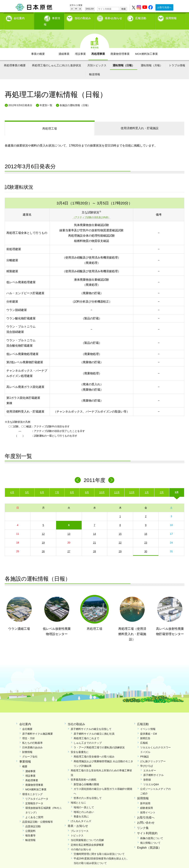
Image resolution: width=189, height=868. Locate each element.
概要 (25, 760)
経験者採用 (147, 802)
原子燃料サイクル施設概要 (38, 727)
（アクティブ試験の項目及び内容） (91, 211)
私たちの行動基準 (32, 737)
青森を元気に (81, 810)
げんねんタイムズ (81, 815)
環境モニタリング (32, 788)
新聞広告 (145, 732)
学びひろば (147, 759)
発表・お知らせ (78, 820)
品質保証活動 (33, 820)
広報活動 (141, 17)
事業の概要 (38, 48)
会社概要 (27, 723)
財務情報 (27, 746)
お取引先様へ (164, 7)
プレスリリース (80, 825)
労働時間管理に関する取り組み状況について (99, 848)
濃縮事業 (64, 48)
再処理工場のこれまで (86, 732)
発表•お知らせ (113, 17)
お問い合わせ (146, 816)
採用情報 (171, 17)
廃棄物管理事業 (120, 48)
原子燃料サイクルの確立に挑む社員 (94, 727)
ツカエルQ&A (151, 778)
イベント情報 (148, 723)
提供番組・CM (149, 727)
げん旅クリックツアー (153, 755)
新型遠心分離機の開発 (86, 778)
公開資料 (30, 825)
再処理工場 (50, 122)
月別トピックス (97, 59)
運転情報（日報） (124, 59)
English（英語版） (149, 841)
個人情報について (150, 837)
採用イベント (148, 806)
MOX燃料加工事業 (146, 48)
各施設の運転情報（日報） (75, 99)
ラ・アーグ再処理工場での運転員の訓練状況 (99, 741)
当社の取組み (83, 17)
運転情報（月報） (152, 59)
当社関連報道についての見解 (87, 834)
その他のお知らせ (81, 843)
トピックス (77, 829)
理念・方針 (29, 732)
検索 (124, 9)
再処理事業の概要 (15, 59)
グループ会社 (30, 750)
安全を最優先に (80, 746)
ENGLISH (90, 9)
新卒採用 (145, 797)
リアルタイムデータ (37, 792)
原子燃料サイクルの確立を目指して (91, 723)
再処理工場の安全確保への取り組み (94, 750)
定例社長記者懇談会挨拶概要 (87, 838)
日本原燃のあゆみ (32, 741)
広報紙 (144, 737)
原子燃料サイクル (153, 769)
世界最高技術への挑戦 (83, 773)
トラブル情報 (177, 59)
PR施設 (144, 750)
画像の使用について (152, 832)
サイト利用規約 (147, 827)
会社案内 (19, 17)
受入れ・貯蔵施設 (140, 122)
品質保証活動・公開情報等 (38, 815)
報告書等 (30, 829)
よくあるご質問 (34, 811)
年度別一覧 (46, 99)
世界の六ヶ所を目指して (88, 792)
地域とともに (78, 796)
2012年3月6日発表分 (20, 99)
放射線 (147, 773)
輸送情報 (95, 68)
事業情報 (50, 17)
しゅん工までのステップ (88, 737)
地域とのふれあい (84, 806)
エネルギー (150, 764)
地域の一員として (84, 801)
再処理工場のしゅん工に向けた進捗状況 (56, 59)
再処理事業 (98, 48)
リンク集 (143, 822)
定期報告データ (34, 797)
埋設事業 (80, 48)
